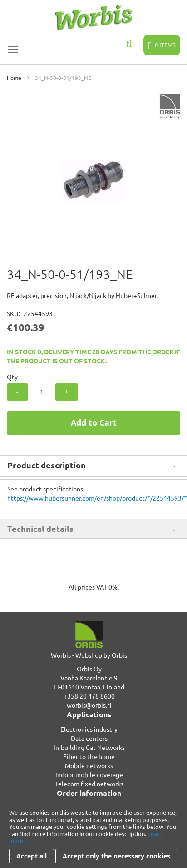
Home (14, 78)
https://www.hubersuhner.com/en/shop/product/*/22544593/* (97, 498)
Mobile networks (89, 765)
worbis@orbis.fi (89, 705)
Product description (47, 465)
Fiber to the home (89, 756)
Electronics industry (89, 729)
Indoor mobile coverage (89, 774)
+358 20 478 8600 (89, 696)
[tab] (93, 466)
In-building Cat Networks (89, 747)
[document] (93, 836)
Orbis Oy (89, 669)
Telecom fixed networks (89, 784)
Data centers (89, 738)
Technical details (40, 528)
